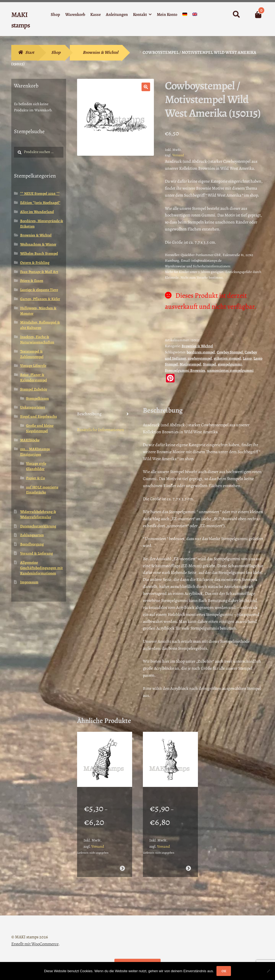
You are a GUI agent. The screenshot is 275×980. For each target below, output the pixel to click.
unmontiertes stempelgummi (230, 370)
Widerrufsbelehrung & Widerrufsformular (38, 514)
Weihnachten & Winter (38, 244)
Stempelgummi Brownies (185, 370)
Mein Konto (167, 15)
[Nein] (268, 971)
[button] (146, 87)
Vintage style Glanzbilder (36, 466)
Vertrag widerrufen (138, 958)
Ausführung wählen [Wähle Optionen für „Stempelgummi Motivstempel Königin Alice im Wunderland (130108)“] (188, 861)
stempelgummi (230, 364)
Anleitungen (117, 15)
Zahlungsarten (32, 535)
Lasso (247, 358)
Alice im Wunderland (37, 212)
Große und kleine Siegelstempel (40, 428)
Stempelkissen (37, 398)
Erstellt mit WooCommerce (35, 937)
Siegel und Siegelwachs (39, 416)
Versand (178, 155)
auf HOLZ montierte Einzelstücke (42, 490)
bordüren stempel (201, 352)
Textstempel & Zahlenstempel (32, 354)
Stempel (209, 364)
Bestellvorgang (32, 544)
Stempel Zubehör (34, 389)
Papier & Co (35, 478)
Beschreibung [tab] (89, 414)
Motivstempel (190, 364)
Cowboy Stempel (230, 352)
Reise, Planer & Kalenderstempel (34, 377)
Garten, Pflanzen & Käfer (40, 299)
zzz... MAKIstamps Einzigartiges (35, 452)
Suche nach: (236, 15)
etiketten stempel (227, 358)
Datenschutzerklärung (38, 526)
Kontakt (140, 15)
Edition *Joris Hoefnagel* (40, 203)
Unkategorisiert (33, 407)
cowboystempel (200, 358)
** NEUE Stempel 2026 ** (40, 193)
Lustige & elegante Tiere (39, 290)
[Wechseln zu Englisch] (195, 15)
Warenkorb (75, 15)
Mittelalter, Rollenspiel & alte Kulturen (40, 325)
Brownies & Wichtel (100, 52)
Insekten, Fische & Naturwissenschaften (37, 340)
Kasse (95, 15)
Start (30, 52)
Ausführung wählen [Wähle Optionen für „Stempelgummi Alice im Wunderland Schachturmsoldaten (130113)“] (122, 861)
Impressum (29, 582)
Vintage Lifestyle (33, 366)
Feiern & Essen (32, 281)
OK (224, 971)
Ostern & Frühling (35, 263)
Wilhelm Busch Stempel (39, 253)
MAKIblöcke (30, 440)
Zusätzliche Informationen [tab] (101, 430)
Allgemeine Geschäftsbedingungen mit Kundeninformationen (41, 568)
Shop (55, 15)
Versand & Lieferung (37, 553)
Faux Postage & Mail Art (39, 272)
